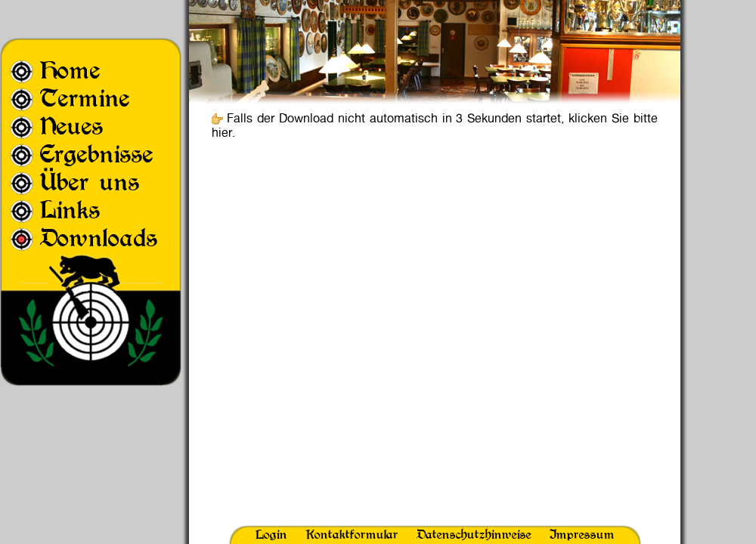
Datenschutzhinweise (474, 535)
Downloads (99, 238)
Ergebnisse (97, 154)
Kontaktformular (352, 535)
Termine (85, 98)
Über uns (90, 182)
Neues (72, 126)
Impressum (582, 535)
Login (271, 535)
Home (70, 70)
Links (70, 210)
